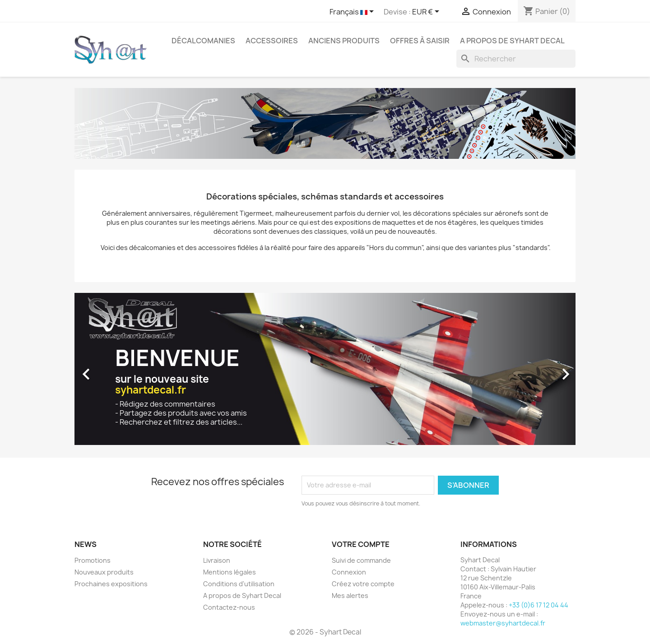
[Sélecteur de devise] (427, 12)
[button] (112, 370)
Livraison (217, 560)
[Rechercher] (516, 59)
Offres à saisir (420, 41)
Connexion (349, 572)
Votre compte (361, 544)
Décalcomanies (203, 41)
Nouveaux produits (104, 572)
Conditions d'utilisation (239, 584)
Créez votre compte (363, 584)
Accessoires (272, 41)
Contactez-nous (229, 607)
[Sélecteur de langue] (353, 12)
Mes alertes (350, 595)
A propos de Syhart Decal (512, 41)
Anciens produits (344, 41)
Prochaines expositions (111, 584)
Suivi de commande (361, 560)
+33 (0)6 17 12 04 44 (539, 605)
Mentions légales (230, 572)
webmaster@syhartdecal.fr (503, 623)
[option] (325, 370)
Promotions (93, 560)
